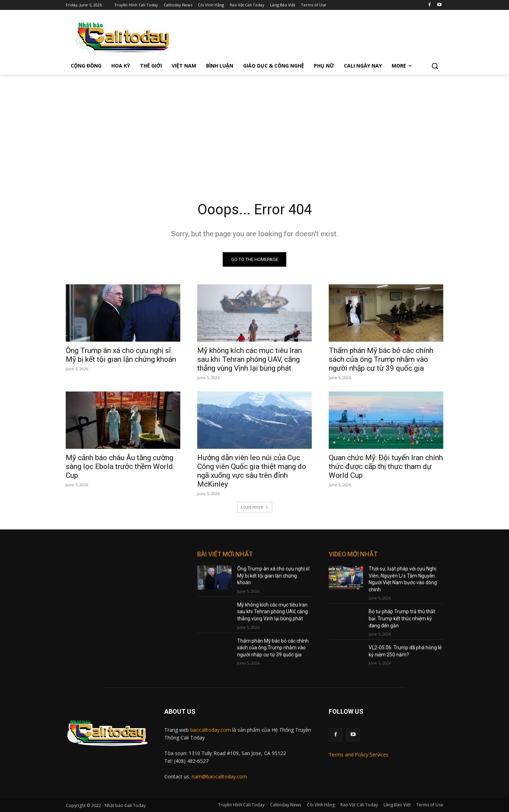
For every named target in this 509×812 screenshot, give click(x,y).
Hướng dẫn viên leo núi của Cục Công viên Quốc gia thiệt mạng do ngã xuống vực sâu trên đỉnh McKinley (252, 471)
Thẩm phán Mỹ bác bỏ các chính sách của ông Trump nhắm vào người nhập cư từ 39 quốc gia (381, 359)
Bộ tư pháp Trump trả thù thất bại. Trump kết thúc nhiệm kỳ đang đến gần (402, 618)
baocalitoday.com (210, 730)
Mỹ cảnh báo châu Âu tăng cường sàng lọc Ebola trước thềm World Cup (119, 466)
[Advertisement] (255, 127)
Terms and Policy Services (359, 755)
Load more (255, 507)
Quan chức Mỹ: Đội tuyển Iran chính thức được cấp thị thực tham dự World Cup (386, 466)
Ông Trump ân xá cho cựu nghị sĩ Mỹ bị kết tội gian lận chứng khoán (121, 355)
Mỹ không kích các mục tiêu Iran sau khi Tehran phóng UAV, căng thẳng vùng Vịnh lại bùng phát (250, 359)
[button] (435, 66)
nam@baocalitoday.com (219, 776)
